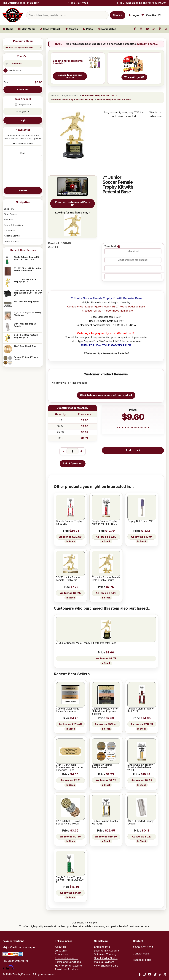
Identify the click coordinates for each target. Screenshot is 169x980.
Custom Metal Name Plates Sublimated (68, 710)
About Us (9, 220)
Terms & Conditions (14, 225)
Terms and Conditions (68, 962)
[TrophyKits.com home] (13, 15)
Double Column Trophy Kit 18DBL (105, 823)
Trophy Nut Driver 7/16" (141, 521)
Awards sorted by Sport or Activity (73, 100)
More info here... (148, 44)
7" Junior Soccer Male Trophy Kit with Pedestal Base (86, 643)
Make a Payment (104, 962)
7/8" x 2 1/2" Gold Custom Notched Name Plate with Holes (69, 768)
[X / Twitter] (165, 974)
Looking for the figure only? (72, 224)
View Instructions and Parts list (72, 203)
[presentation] (23, 174)
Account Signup (12, 236)
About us (60, 947)
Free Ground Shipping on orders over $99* (142, 3)
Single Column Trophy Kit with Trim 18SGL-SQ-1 (26, 258)
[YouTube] (150, 974)
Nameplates (107, 29)
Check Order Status (106, 958)
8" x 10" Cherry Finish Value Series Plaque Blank (28, 269)
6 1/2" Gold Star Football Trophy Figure (26, 336)
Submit (23, 191)
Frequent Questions (67, 958)
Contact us (61, 954)
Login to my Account (106, 951)
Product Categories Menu (19, 48)
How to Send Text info (68, 966)
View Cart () (154, 15)
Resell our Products (67, 969)
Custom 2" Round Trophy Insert (26, 358)
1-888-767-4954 (78, 3)
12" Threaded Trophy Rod (26, 302)
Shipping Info (102, 947)
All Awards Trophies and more (99, 96)
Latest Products (12, 241)
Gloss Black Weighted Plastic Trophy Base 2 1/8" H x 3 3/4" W (28, 293)
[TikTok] (155, 974)
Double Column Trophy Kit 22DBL (69, 523)
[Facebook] (140, 974)
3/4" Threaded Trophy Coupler (25, 325)
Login (23, 120)
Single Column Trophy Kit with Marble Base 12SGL (140, 768)
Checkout (23, 90)
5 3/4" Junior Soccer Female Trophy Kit (68, 579)
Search (118, 15)
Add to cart (133, 450)
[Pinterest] (160, 974)
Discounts (61, 951)
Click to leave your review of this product (106, 395)
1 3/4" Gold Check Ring (25, 346)
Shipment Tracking (105, 954)
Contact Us (10, 230)
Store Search (11, 214)
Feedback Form (142, 960)
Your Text (110, 246)
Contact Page (141, 954)
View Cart (16, 63)
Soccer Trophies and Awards (114, 100)
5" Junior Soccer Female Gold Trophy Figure (106, 579)
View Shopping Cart (106, 966)
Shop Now (9, 209)
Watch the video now (156, 114)
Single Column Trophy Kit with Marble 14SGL (105, 523)
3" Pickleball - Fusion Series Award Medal (68, 823)
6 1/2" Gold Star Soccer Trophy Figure (25, 281)
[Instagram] (144, 974)
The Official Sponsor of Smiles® (21, 3)
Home (8, 29)
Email (23, 153)
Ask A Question (72, 464)
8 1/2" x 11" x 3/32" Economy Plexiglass (28, 314)
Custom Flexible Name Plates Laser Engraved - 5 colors (105, 711)
